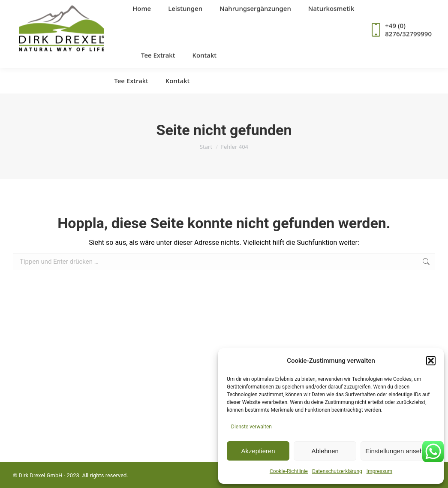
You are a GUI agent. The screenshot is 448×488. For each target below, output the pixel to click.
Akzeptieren (258, 451)
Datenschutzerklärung (337, 471)
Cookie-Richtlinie (289, 471)
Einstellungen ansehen (398, 451)
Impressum (379, 471)
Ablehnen (325, 451)
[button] (431, 361)
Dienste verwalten (251, 427)
